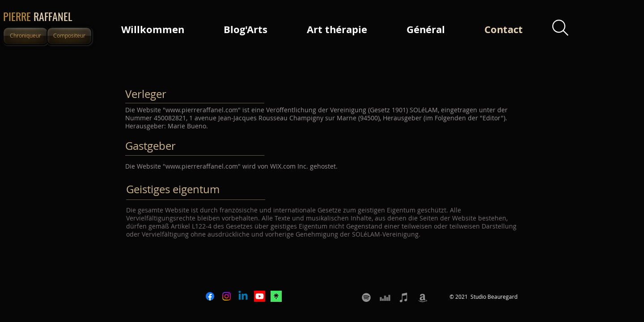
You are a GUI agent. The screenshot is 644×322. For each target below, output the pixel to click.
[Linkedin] (243, 296)
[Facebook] (210, 296)
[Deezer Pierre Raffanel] (385, 297)
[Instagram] (227, 296)
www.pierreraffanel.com (202, 110)
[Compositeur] (69, 36)
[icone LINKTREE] (276, 296)
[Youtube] (260, 296)
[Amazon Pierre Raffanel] (423, 297)
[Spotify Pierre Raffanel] (366, 297)
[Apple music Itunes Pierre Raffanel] (404, 297)
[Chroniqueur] (25, 36)
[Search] (560, 28)
